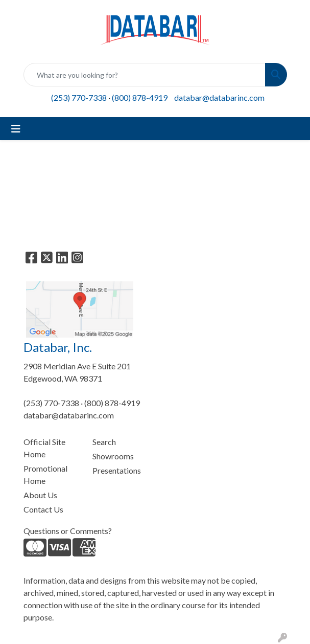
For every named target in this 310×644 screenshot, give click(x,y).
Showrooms (113, 456)
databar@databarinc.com (219, 97)
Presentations (117, 470)
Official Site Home (44, 448)
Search (104, 442)
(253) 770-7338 (79, 97)
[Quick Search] (145, 75)
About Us (40, 495)
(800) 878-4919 (140, 97)
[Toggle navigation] (16, 129)
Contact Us (43, 509)
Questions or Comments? (68, 531)
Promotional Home (45, 474)
